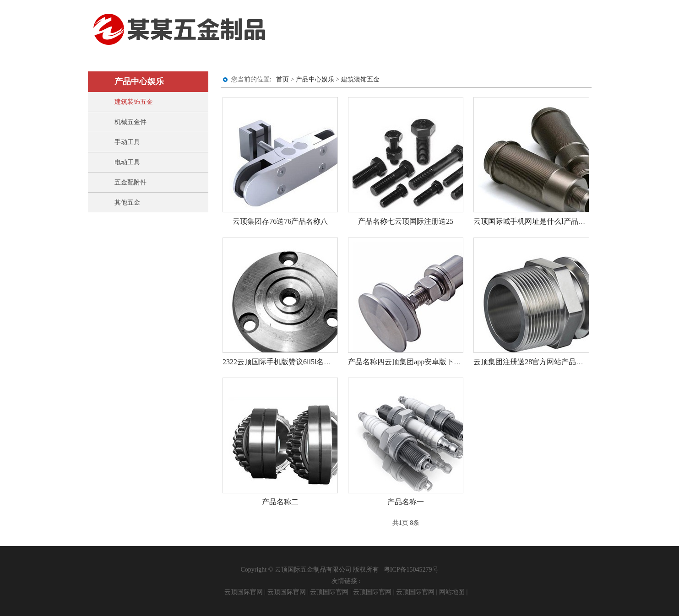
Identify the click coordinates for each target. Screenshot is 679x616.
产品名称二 (280, 502)
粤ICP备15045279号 (411, 570)
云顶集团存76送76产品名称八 (280, 221)
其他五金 (127, 203)
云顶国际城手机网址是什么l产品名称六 (537, 221)
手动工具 (127, 142)
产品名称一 (406, 502)
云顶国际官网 (244, 592)
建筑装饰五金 (134, 102)
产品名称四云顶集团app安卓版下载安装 (412, 362)
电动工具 (127, 162)
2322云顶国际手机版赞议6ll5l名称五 (280, 362)
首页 (282, 79)
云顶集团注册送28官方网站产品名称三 (536, 362)
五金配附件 (130, 182)
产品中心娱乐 (315, 79)
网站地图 (452, 592)
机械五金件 (130, 122)
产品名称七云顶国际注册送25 (406, 221)
